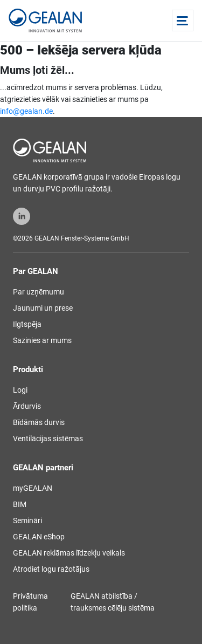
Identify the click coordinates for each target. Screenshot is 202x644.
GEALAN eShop (39, 537)
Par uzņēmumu (39, 292)
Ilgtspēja (27, 324)
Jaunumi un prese (43, 308)
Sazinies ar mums (42, 340)
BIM (20, 504)
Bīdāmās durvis (39, 422)
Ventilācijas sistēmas (48, 439)
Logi (20, 390)
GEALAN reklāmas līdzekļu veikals (69, 553)
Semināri (27, 520)
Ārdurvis (27, 406)
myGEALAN (33, 488)
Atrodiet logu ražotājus (51, 569)
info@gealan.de (26, 111)
